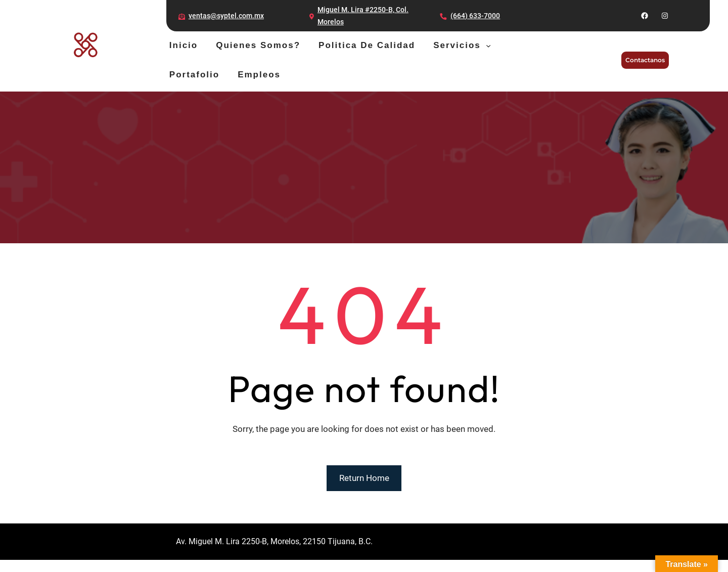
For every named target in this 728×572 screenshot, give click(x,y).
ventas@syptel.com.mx (226, 16)
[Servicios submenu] (488, 46)
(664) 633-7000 (475, 16)
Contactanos (645, 60)
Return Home (364, 478)
